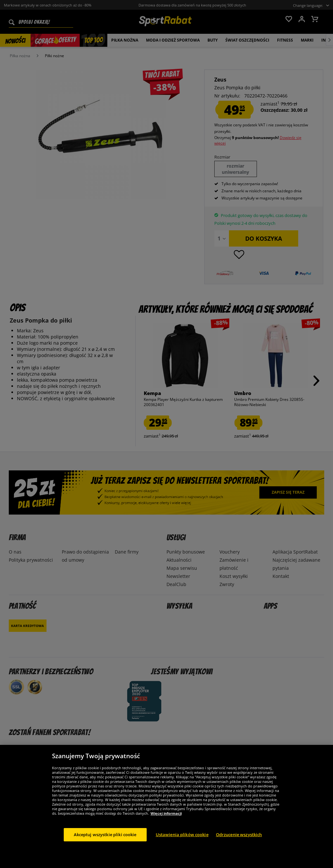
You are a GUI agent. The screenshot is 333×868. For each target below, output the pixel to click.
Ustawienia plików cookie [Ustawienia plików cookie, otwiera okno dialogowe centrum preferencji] (182, 841)
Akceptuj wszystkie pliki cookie (105, 841)
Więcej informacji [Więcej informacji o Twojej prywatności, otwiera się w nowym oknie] (166, 820)
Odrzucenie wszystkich (239, 841)
